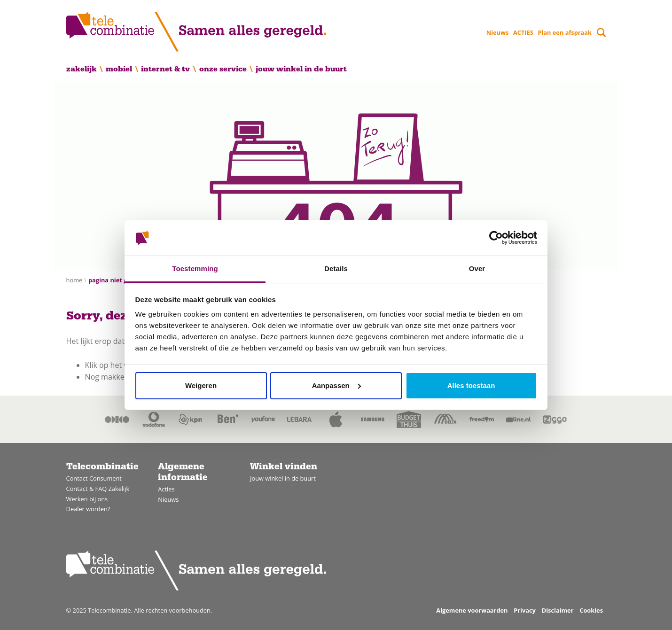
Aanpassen (336, 385)
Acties (166, 489)
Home (74, 280)
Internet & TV (165, 69)
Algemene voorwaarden (472, 610)
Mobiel (119, 69)
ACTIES (523, 32)
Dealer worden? (88, 509)
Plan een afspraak (565, 32)
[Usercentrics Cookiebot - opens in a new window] (496, 238)
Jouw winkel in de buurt (301, 69)
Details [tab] (336, 268)
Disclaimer (558, 610)
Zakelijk (82, 69)
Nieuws (498, 32)
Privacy (525, 610)
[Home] (196, 32)
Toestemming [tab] (195, 268)
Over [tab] (477, 268)
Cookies (591, 610)
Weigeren (201, 385)
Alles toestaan (471, 385)
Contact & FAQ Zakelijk (98, 489)
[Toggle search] (601, 32)
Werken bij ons (87, 499)
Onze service (223, 69)
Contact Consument (94, 478)
